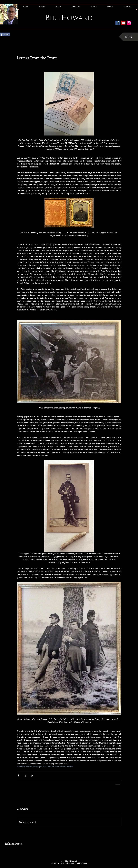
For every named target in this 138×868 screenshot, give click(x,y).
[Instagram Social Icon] (129, 23)
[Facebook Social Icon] (118, 23)
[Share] (5, 34)
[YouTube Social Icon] (123, 23)
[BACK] (128, 37)
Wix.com (84, 863)
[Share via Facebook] (18, 776)
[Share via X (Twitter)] (25, 776)
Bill (53, 18)
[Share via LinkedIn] (32, 776)
